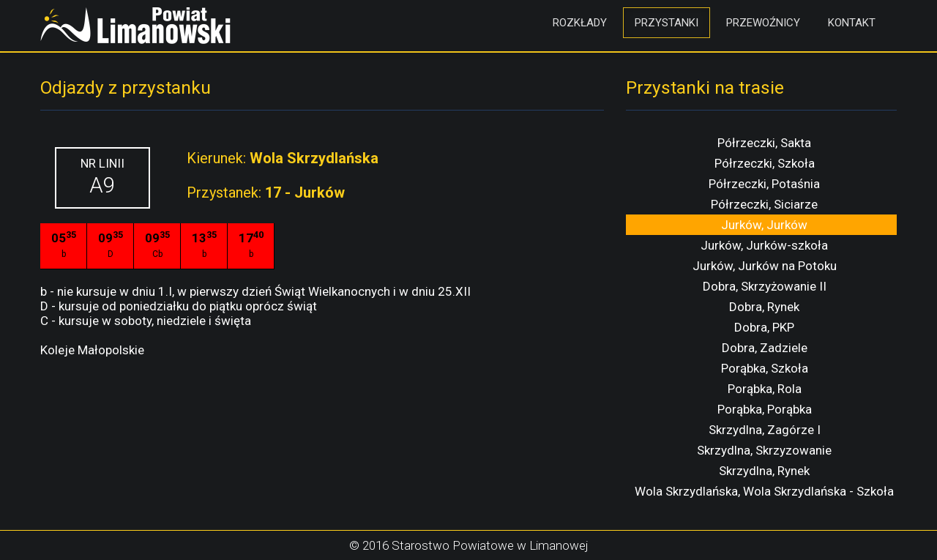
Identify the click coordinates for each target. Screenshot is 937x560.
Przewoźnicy (763, 23)
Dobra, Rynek (764, 307)
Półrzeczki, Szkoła (765, 163)
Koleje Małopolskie (92, 350)
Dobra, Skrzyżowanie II (765, 286)
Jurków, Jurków (764, 225)
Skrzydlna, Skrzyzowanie (764, 450)
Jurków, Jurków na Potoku (765, 266)
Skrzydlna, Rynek (764, 471)
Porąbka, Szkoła (765, 368)
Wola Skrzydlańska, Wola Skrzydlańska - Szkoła (764, 491)
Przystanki (667, 23)
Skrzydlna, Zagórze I (765, 430)
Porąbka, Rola (765, 389)
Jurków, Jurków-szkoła (764, 245)
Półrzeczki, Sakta (764, 143)
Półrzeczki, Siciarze (764, 204)
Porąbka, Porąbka (765, 409)
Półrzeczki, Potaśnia (764, 184)
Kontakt (852, 23)
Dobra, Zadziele (765, 348)
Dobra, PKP (764, 327)
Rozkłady (580, 23)
